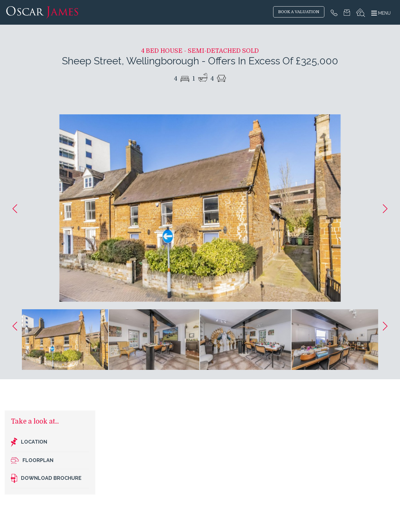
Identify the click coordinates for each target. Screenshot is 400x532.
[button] (15, 209)
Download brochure (46, 479)
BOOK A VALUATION (299, 12)
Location (29, 442)
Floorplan (32, 461)
